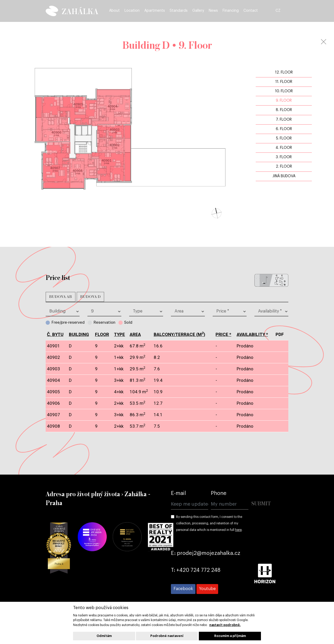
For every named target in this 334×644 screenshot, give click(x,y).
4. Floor (284, 148)
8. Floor (284, 110)
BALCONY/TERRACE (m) (179, 334)
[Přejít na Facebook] (183, 589)
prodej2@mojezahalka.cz (209, 553)
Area (135, 334)
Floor (102, 334)
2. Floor (284, 167)
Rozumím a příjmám (230, 636)
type (120, 334)
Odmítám (104, 636)
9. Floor (284, 101)
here (238, 530)
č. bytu (55, 334)
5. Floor (284, 138)
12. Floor (284, 72)
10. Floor (284, 91)
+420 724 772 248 (198, 570)
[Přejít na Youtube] (207, 589)
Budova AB (61, 297)
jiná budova (284, 176)
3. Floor (284, 157)
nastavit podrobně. (225, 625)
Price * (223, 334)
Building (79, 334)
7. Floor (284, 120)
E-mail (178, 493)
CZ (285, 11)
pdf (280, 346)
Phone (219, 493)
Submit (261, 504)
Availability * (252, 334)
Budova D (90, 297)
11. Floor (284, 82)
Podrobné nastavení (167, 636)
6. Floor (284, 129)
